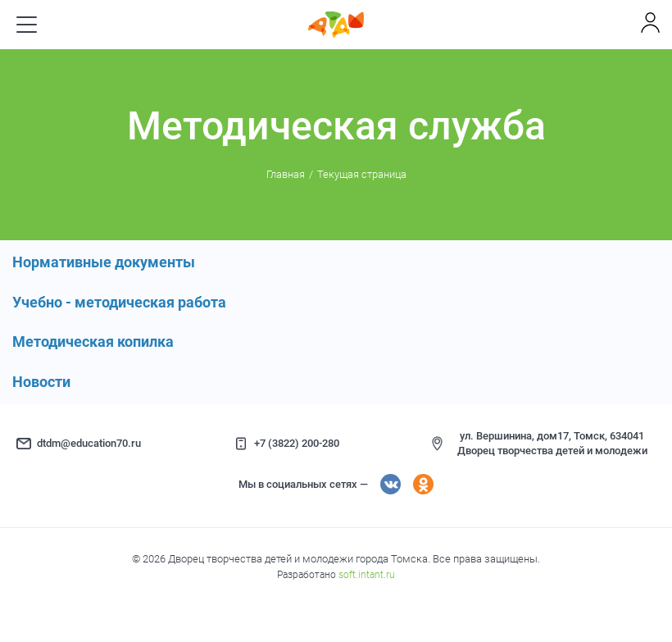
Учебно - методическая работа (119, 302)
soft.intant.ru (367, 575)
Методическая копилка (93, 341)
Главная (286, 174)
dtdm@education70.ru (89, 443)
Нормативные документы (104, 262)
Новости (41, 382)
